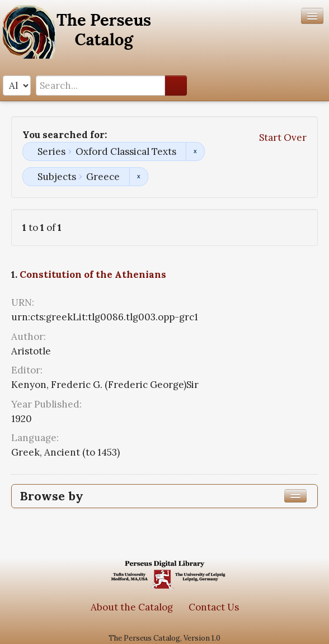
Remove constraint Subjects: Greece (138, 177)
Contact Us (214, 607)
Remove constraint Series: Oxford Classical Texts (195, 151)
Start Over (283, 138)
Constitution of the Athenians (93, 274)
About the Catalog (132, 607)
